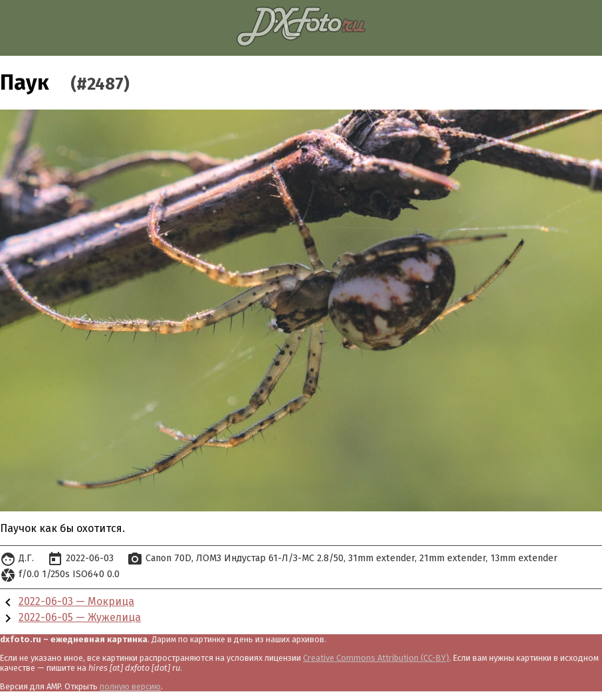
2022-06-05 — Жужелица (80, 617)
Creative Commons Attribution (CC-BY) (376, 658)
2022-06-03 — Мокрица (76, 601)
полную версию (130, 686)
